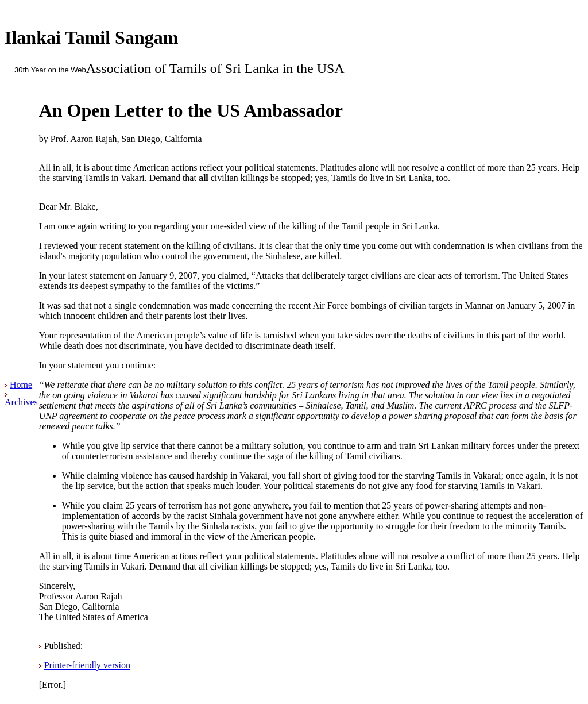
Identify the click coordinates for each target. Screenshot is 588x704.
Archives (21, 402)
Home (21, 385)
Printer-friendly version (87, 665)
